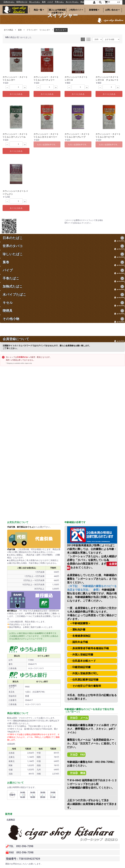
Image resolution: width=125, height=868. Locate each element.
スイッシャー (61, 30)
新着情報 (94, 10)
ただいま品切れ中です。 (47, 145)
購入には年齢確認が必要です (57, 11)
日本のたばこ (22, 2)
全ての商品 (8, 30)
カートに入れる (16, 94)
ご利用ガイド (76, 10)
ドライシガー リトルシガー (38, 30)
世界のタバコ (35, 2)
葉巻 (57, 2)
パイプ (63, 2)
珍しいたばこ (47, 2)
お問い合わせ (112, 10)
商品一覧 (39, 10)
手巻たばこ (72, 2)
